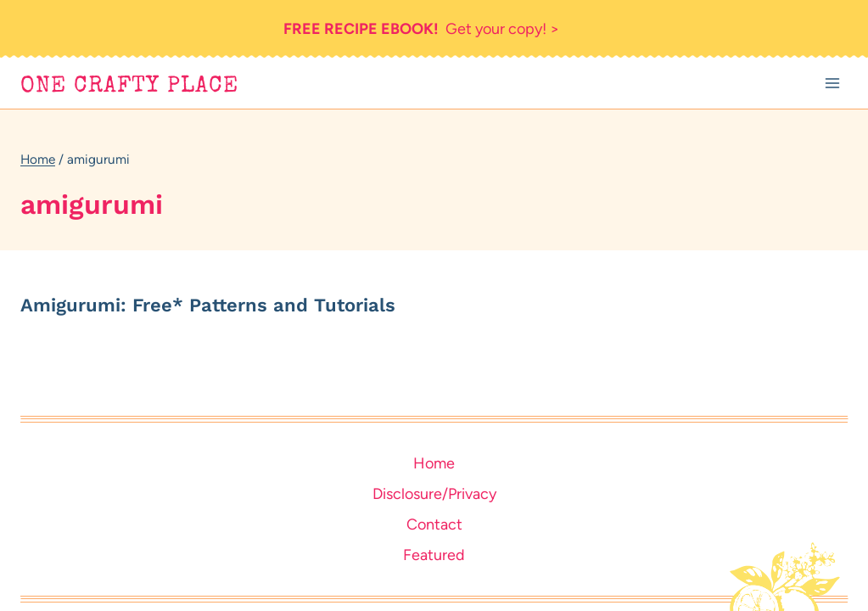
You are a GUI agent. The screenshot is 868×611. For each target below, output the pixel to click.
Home (434, 463)
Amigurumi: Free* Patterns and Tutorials (208, 305)
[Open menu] (832, 84)
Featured (434, 555)
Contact (434, 524)
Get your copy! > (421, 29)
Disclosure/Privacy (434, 494)
